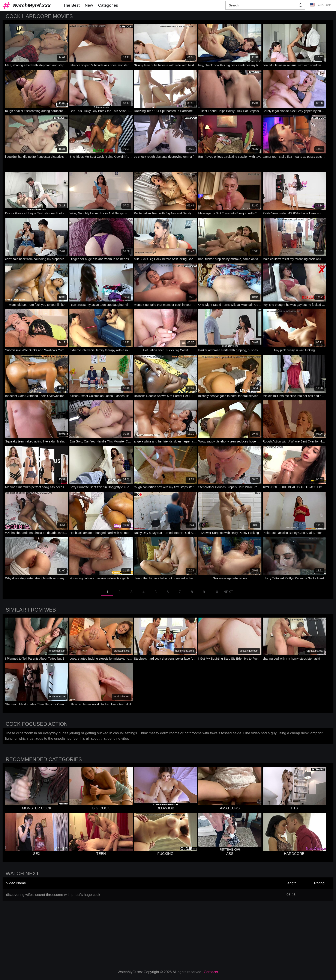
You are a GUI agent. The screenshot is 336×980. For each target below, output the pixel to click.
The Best (71, 5)
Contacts (211, 972)
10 (216, 592)
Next (228, 592)
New (89, 5)
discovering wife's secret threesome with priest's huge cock (53, 895)
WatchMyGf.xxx (31, 5)
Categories (108, 5)
